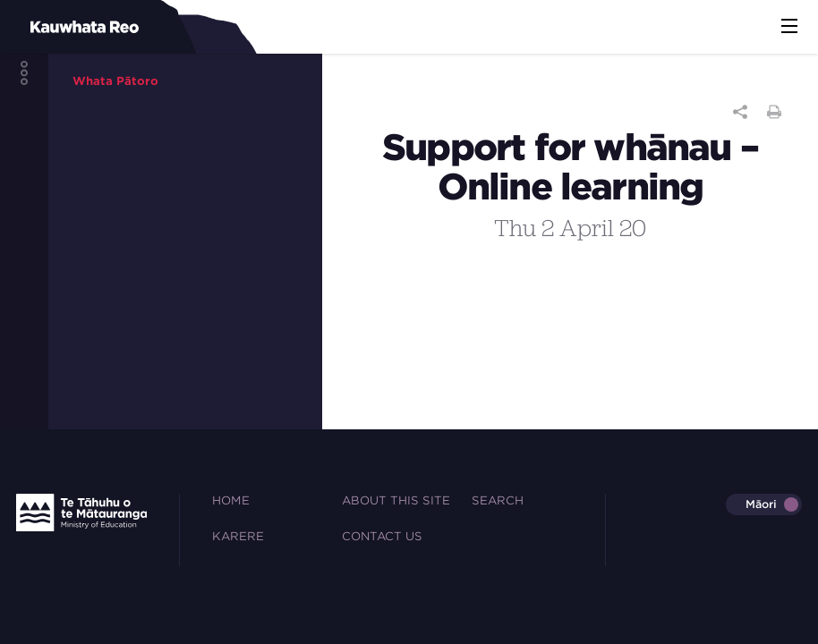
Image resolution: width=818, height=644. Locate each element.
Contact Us (382, 536)
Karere (238, 536)
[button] (789, 27)
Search (498, 500)
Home (231, 500)
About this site (396, 500)
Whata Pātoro (115, 81)
